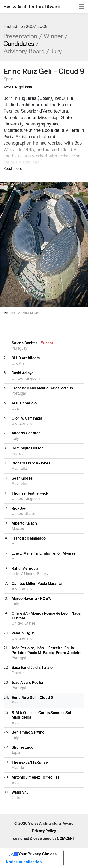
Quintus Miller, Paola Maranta (37, 584)
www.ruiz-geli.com (18, 87)
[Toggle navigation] (81, 7)
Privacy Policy (44, 831)
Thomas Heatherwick (30, 493)
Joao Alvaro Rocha (27, 683)
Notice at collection (24, 862)
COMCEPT (66, 839)
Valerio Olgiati (24, 633)
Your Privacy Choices (37, 854)
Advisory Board (26, 52)
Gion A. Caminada (27, 418)
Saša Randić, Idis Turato (32, 668)
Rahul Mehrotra (25, 569)
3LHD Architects (26, 358)
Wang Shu (20, 792)
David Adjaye (23, 373)
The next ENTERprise (30, 763)
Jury (56, 52)
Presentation (23, 37)
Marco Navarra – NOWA (31, 599)
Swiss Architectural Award (32, 7)
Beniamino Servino (28, 732)
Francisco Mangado (29, 538)
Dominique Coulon (28, 448)
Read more (13, 169)
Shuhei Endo (23, 747)
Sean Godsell (23, 478)
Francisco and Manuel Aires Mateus (42, 388)
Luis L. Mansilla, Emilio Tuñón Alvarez (44, 553)
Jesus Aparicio (24, 403)
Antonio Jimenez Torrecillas (36, 777)
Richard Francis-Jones (31, 463)
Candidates (21, 44)
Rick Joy (19, 509)
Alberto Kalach (24, 523)
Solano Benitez (33, 343)
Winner (56, 37)
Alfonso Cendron (26, 433)
